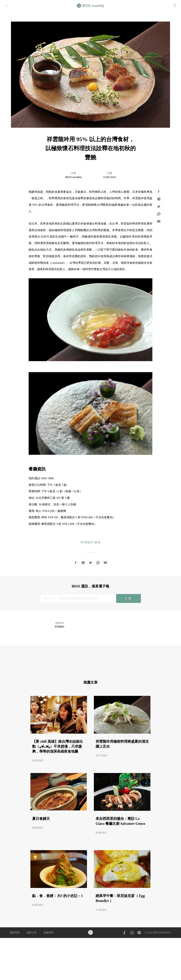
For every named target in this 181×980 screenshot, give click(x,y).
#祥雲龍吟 (87, 542)
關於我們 (15, 933)
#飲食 (97, 542)
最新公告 (32, 933)
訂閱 (128, 598)
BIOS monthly (74, 177)
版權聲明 (49, 933)
